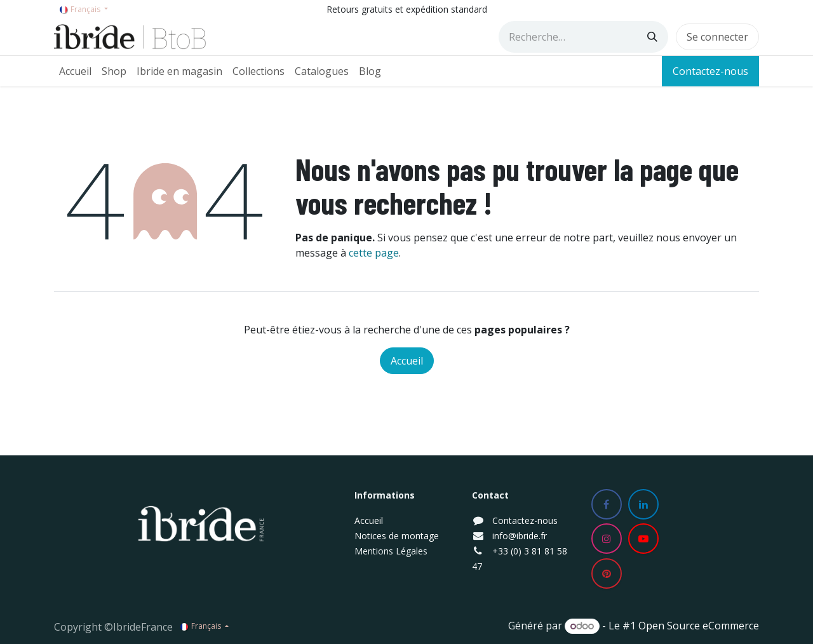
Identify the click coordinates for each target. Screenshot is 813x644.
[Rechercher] (652, 37)
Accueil (407, 361)
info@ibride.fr (520, 536)
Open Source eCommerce (699, 626)
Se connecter (717, 37)
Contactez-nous (710, 71)
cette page (374, 253)
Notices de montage (397, 536)
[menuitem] (75, 71)
